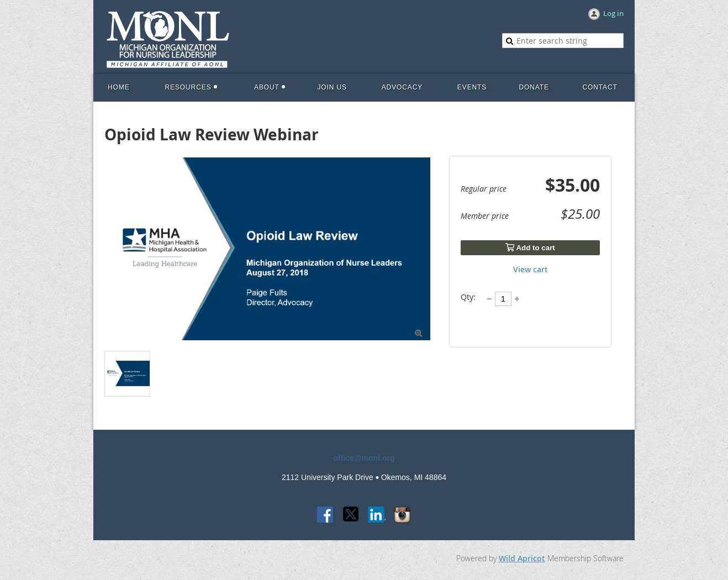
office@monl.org (364, 458)
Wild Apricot (522, 558)
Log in (613, 13)
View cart (531, 269)
